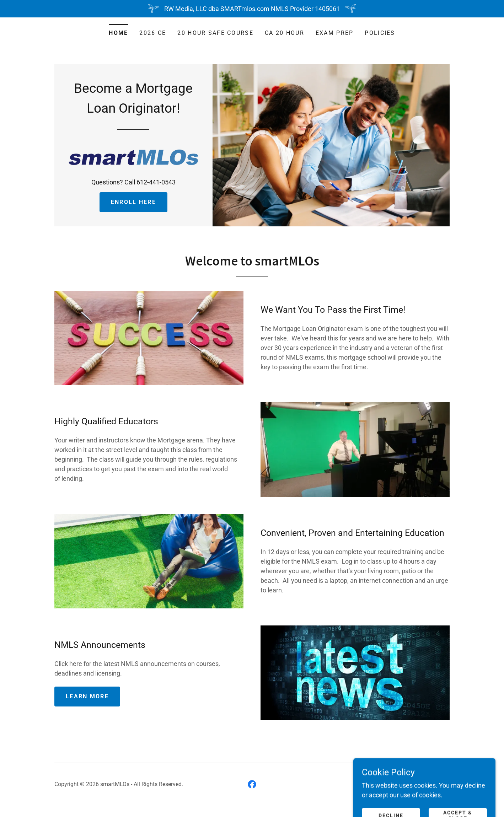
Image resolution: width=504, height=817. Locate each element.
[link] (133, 157)
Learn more (87, 696)
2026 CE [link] (153, 33)
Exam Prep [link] (335, 33)
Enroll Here (133, 202)
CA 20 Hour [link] (285, 33)
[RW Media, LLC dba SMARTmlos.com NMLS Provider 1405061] (252, 9)
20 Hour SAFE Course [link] (215, 33)
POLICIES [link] (380, 33)
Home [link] (118, 33)
